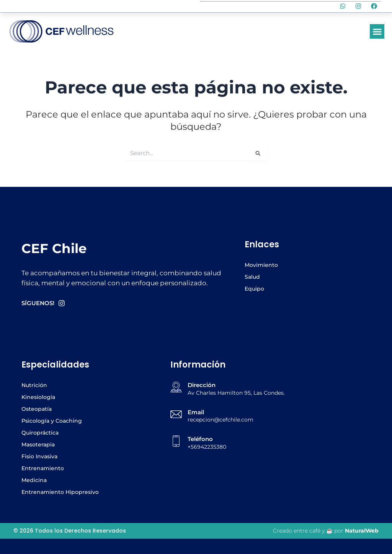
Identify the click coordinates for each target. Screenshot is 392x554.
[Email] (176, 414)
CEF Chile (55, 248)
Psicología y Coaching (52, 421)
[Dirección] (176, 387)
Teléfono (200, 439)
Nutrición (34, 385)
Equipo (254, 289)
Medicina (34, 480)
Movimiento (261, 265)
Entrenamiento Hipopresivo (60, 492)
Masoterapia (38, 445)
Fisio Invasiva (39, 456)
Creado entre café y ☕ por (326, 531)
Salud (252, 277)
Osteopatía (37, 409)
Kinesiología (38, 397)
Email (196, 412)
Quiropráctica (40, 433)
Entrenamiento (43, 468)
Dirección (202, 385)
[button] (377, 31)
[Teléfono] (176, 441)
